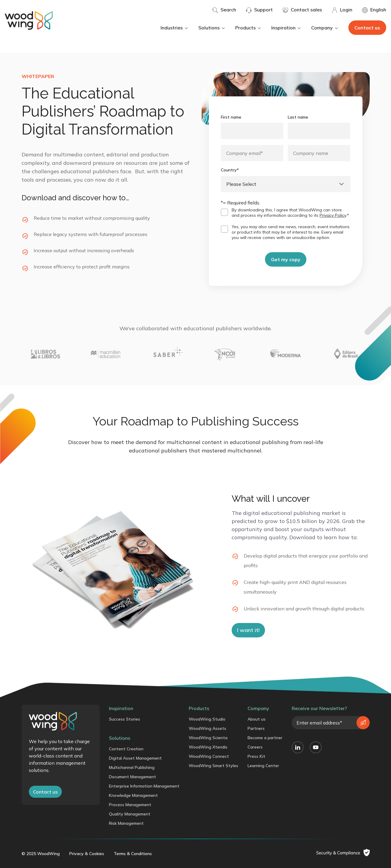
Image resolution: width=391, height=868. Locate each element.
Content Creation (126, 749)
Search (224, 10)
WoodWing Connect (209, 756)
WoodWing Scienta (208, 738)
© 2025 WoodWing (41, 854)
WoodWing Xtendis (208, 747)
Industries (175, 28)
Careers (255, 747)
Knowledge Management (133, 795)
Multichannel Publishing (132, 767)
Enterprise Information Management (144, 786)
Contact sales (302, 10)
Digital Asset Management (135, 758)
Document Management (132, 777)
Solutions (212, 28)
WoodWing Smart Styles (214, 766)
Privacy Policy (333, 215)
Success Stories (125, 719)
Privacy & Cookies (87, 854)
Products (248, 28)
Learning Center (263, 766)
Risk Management (126, 823)
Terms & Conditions (133, 854)
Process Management (130, 805)
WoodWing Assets (208, 728)
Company (325, 28)
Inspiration (286, 28)
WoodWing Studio (207, 719)
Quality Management (130, 814)
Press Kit (256, 756)
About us (257, 719)
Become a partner (265, 738)
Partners (256, 728)
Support (259, 10)
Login (342, 10)
